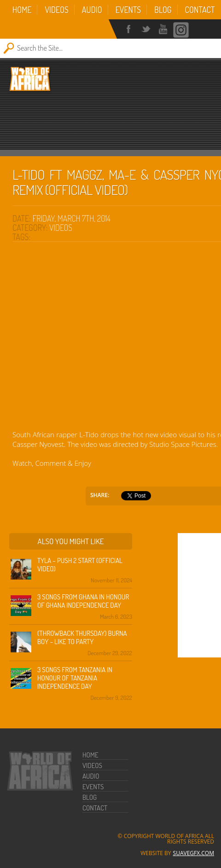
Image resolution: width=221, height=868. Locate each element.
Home (22, 10)
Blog (163, 10)
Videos (56, 10)
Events (128, 10)
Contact (200, 10)
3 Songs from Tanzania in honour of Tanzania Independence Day (75, 678)
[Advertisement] (113, 120)
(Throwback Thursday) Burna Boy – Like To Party (82, 637)
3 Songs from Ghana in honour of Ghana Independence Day (83, 601)
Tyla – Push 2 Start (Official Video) (80, 565)
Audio (92, 10)
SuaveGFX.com (194, 853)
